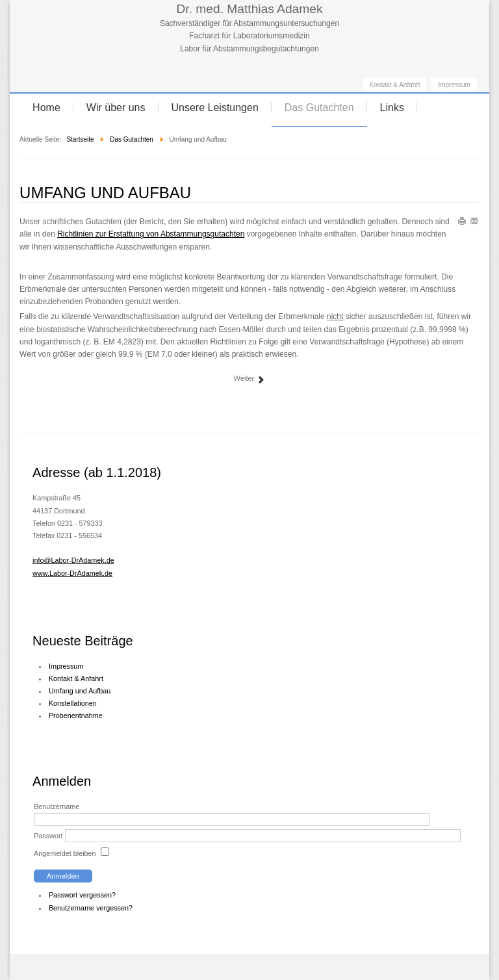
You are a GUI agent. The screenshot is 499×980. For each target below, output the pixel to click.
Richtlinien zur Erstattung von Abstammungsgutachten (151, 234)
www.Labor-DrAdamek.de (72, 573)
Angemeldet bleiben (65, 853)
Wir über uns (116, 108)
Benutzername (57, 806)
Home (46, 108)
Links (392, 108)
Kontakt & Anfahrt (395, 85)
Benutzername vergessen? (91, 908)
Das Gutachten (319, 108)
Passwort (48, 836)
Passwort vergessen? (82, 895)
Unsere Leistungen (215, 108)
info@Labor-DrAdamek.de (73, 560)
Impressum (454, 85)
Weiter (250, 379)
